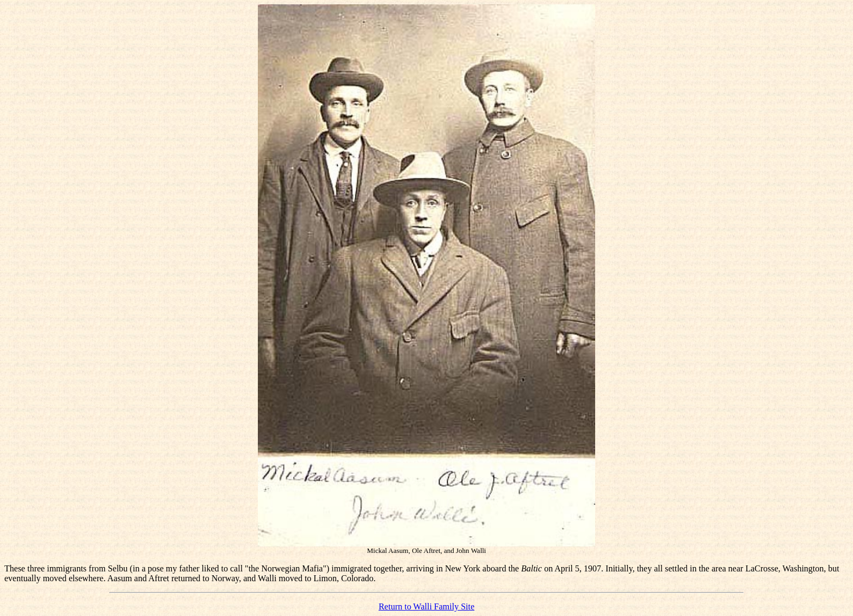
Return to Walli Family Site (426, 606)
